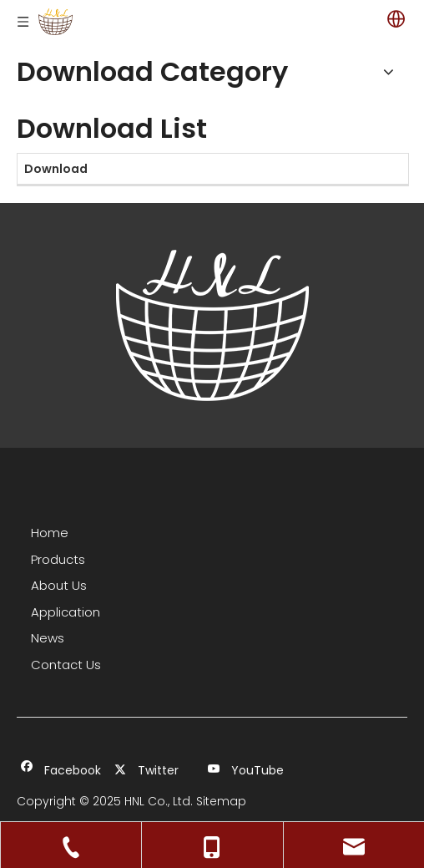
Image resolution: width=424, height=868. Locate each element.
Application (66, 612)
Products (58, 559)
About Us (59, 585)
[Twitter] (153, 771)
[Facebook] (60, 771)
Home (50, 533)
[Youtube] (247, 771)
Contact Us (66, 665)
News (48, 638)
